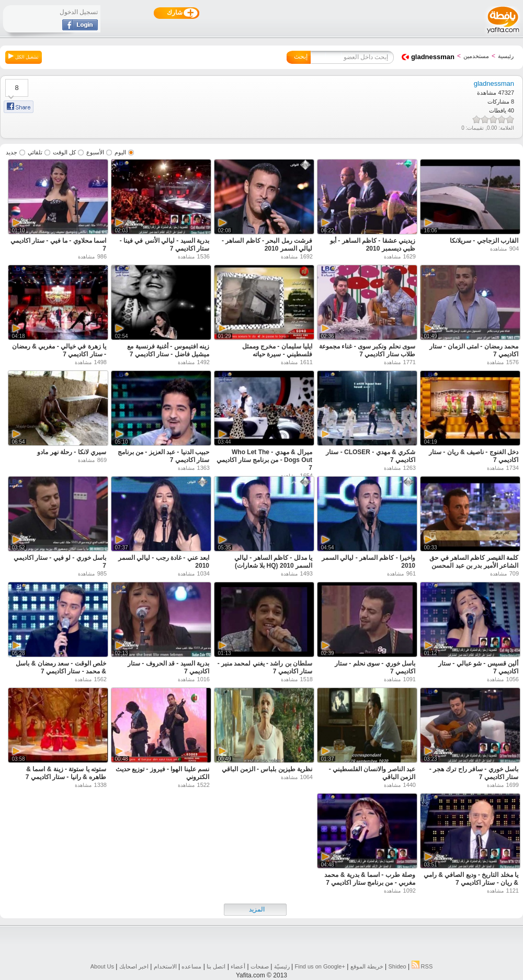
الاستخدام (165, 966)
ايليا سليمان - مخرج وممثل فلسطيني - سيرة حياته (277, 350)
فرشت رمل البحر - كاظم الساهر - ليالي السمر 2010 (267, 245)
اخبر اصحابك (134, 966)
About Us (102, 966)
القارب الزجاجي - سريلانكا (484, 241)
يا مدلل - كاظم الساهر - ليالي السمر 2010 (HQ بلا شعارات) (273, 562)
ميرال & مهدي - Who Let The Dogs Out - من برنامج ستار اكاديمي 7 (264, 460)
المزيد (257, 909)
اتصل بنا (216, 966)
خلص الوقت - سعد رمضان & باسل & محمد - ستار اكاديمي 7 (61, 667)
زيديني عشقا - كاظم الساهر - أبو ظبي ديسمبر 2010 (373, 245)
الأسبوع (95, 152)
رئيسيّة (282, 966)
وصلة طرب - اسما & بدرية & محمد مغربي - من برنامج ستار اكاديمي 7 (370, 879)
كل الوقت (64, 152)
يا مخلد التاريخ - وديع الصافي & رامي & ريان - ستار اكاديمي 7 (471, 879)
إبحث (301, 57)
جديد (12, 152)
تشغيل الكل (24, 57)
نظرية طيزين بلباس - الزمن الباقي (267, 769)
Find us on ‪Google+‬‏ (320, 966)
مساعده (191, 966)
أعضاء (238, 966)
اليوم (120, 152)
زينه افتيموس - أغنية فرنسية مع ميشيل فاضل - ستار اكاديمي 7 (168, 350)
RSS (422, 966)
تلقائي (35, 152)
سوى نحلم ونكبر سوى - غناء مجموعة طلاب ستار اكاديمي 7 (367, 350)
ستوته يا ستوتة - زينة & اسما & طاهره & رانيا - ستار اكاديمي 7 (66, 773)
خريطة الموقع (367, 966)
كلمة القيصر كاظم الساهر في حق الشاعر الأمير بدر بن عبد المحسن (474, 562)
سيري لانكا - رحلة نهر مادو (72, 452)
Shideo (397, 966)
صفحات (260, 966)
